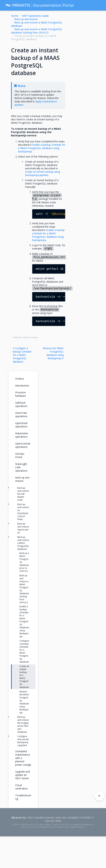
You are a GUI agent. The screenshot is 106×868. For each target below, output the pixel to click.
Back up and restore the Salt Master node (23, 494)
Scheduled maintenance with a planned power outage (23, 758)
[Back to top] (99, 796)
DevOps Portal (20, 455)
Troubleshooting (23, 797)
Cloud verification (21, 787)
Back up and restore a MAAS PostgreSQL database (23, 543)
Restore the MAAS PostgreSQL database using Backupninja (53, 353)
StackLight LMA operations (21, 467)
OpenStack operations (21, 425)
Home (15, 16)
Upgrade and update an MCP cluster (23, 775)
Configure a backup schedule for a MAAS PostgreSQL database (22, 355)
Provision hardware (21, 394)
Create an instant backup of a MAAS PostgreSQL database (24, 677)
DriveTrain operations (21, 415)
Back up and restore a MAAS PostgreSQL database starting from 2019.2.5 (37, 31)
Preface (20, 379)
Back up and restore (26, 19)
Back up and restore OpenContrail (23, 528)
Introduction (22, 386)
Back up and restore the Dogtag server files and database (23, 724)
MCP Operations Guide (35, 16)
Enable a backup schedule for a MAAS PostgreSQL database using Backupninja (24, 621)
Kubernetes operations (22, 435)
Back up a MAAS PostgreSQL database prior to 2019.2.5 (24, 562)
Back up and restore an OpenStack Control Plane (23, 512)
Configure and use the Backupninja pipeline (23, 741)
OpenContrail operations (23, 445)
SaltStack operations (21, 404)
